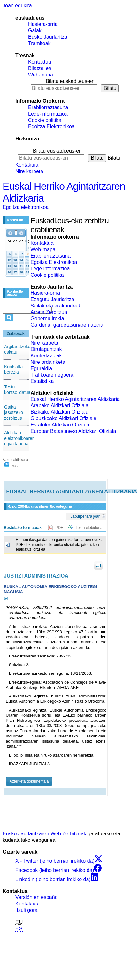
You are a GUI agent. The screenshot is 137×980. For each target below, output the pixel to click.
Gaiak (35, 31)
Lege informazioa (50, 269)
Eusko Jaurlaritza (48, 37)
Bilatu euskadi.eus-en (70, 81)
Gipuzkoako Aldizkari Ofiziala (64, 418)
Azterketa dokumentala (29, 781)
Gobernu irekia (47, 319)
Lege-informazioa (48, 114)
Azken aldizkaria (15, 460)
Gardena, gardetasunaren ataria (67, 325)
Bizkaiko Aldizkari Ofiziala (60, 412)
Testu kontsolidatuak (19, 390)
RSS (11, 466)
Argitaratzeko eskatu (17, 349)
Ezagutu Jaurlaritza (53, 299)
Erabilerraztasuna (48, 107)
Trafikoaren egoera (52, 375)
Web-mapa (41, 75)
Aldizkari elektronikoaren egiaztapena (19, 438)
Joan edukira (17, 6)
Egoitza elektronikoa (26, 207)
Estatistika (42, 381)
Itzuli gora (26, 910)
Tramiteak (39, 43)
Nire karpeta (29, 171)
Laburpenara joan (85, 516)
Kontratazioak (46, 356)
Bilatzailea (40, 68)
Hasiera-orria (43, 24)
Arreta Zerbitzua (49, 312)
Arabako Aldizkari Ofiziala (60, 406)
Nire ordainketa (48, 362)
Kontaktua (40, 62)
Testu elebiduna (89, 528)
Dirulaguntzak (46, 349)
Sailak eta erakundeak (56, 306)
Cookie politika (45, 120)
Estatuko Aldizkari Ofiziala (60, 425)
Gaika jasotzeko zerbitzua (14, 413)
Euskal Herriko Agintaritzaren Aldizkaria (75, 399)
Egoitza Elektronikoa (51, 127)
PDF (60, 528)
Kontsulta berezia (13, 370)
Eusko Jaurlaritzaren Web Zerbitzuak (44, 834)
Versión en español (37, 897)
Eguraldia (42, 368)
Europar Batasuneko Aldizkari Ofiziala (73, 431)
